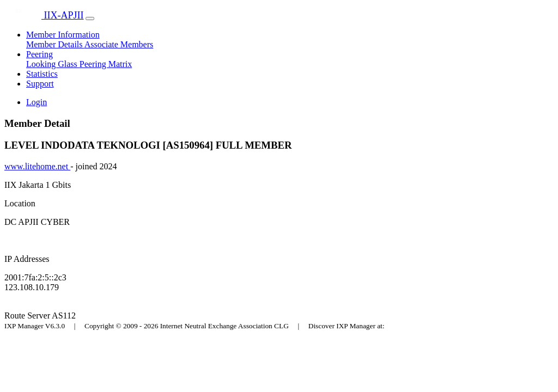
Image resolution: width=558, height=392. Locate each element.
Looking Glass (53, 64)
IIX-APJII (44, 15)
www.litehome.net (37, 166)
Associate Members (119, 44)
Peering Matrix (106, 64)
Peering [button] (40, 54)
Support (40, 84)
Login (37, 102)
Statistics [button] (42, 74)
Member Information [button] (63, 35)
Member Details (55, 44)
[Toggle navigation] (90, 19)
